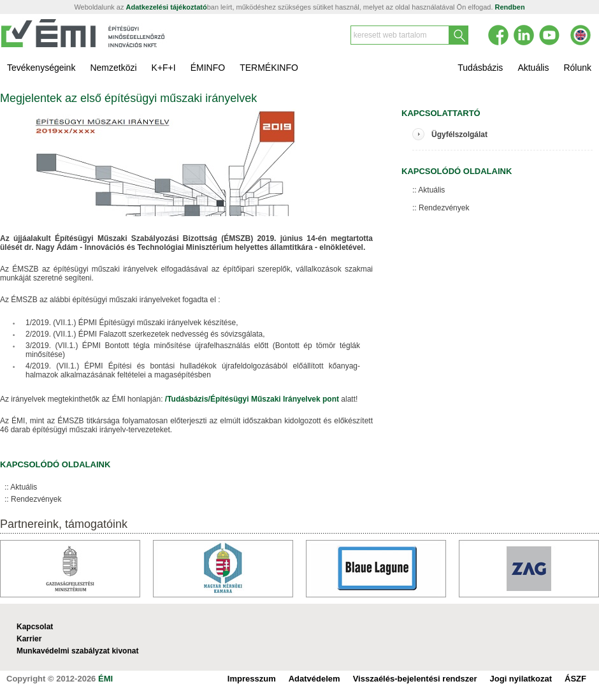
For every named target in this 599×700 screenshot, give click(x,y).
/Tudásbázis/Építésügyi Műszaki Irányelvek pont (252, 399)
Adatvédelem (314, 679)
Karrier (29, 639)
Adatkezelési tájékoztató (167, 7)
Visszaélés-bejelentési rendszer (415, 679)
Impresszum (252, 679)
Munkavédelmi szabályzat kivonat (77, 651)
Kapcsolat (35, 627)
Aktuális (24, 487)
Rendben (510, 7)
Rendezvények (36, 499)
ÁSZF (575, 679)
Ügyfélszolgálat (459, 135)
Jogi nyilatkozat (521, 679)
